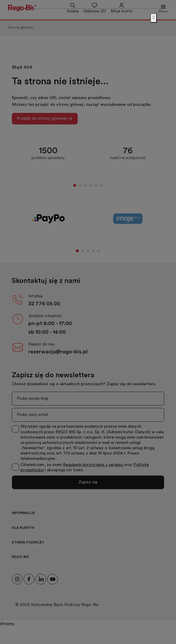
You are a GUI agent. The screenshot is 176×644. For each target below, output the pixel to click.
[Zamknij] (154, 18)
